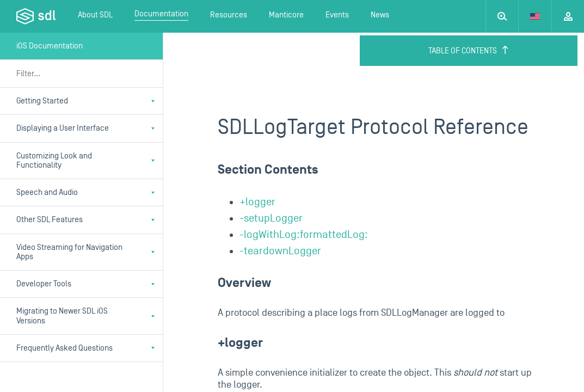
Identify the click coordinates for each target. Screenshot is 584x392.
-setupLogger (271, 218)
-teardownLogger (280, 251)
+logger (257, 202)
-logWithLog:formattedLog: (304, 235)
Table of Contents (469, 51)
